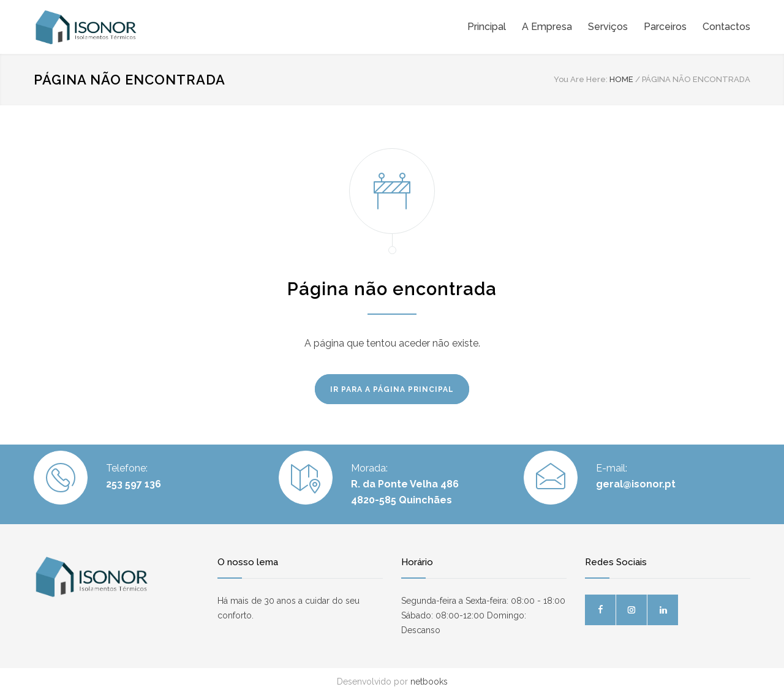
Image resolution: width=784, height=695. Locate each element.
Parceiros (665, 27)
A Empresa (547, 27)
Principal (487, 27)
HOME (621, 79)
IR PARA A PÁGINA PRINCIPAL (392, 389)
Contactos (726, 27)
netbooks (429, 682)
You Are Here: (581, 79)
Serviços (608, 27)
